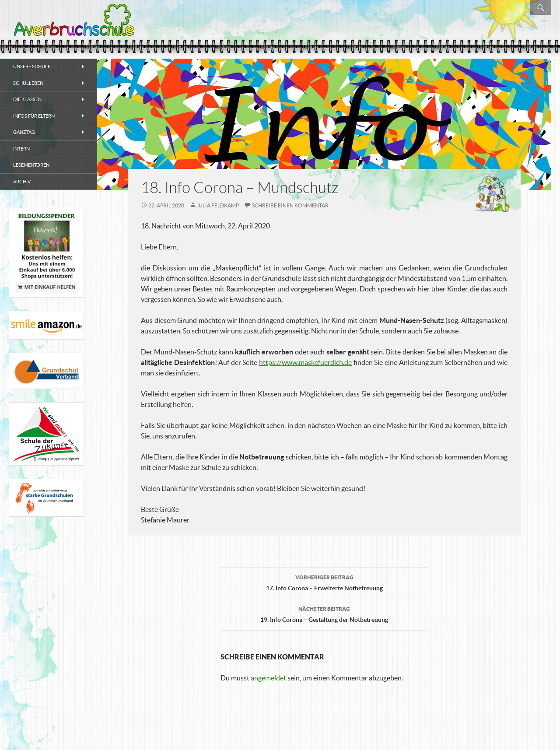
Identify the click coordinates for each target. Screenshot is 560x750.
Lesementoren (31, 165)
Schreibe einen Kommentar (290, 205)
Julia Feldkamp (218, 205)
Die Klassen (27, 99)
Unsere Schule (32, 67)
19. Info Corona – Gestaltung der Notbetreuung (324, 613)
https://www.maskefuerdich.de (305, 362)
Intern (21, 149)
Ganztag (24, 132)
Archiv (22, 182)
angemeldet (268, 678)
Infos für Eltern (34, 116)
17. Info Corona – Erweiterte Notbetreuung (324, 582)
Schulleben (28, 83)
